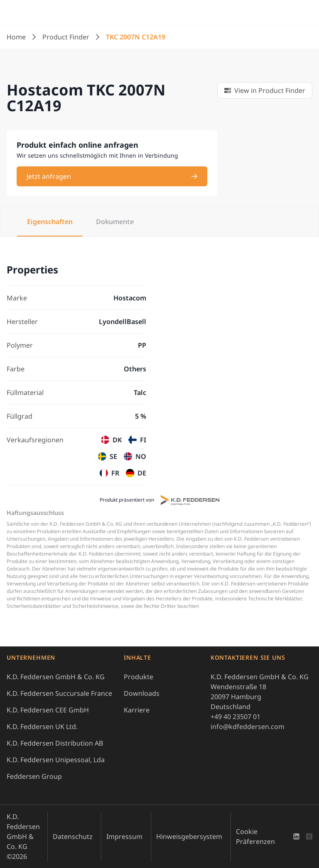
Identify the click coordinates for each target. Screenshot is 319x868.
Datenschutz (73, 836)
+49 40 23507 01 (236, 717)
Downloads (142, 693)
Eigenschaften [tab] (50, 222)
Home (16, 37)
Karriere (137, 710)
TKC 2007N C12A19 (136, 37)
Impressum (124, 836)
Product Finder (66, 37)
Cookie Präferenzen (255, 836)
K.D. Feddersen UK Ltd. (42, 727)
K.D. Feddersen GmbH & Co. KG (56, 677)
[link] (265, 90)
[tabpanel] (159, 374)
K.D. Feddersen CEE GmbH (48, 710)
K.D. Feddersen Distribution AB (55, 743)
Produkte (139, 677)
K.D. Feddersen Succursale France (59, 693)
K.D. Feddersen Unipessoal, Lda (56, 760)
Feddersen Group (34, 776)
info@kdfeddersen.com (248, 727)
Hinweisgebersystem (189, 836)
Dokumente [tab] (115, 222)
